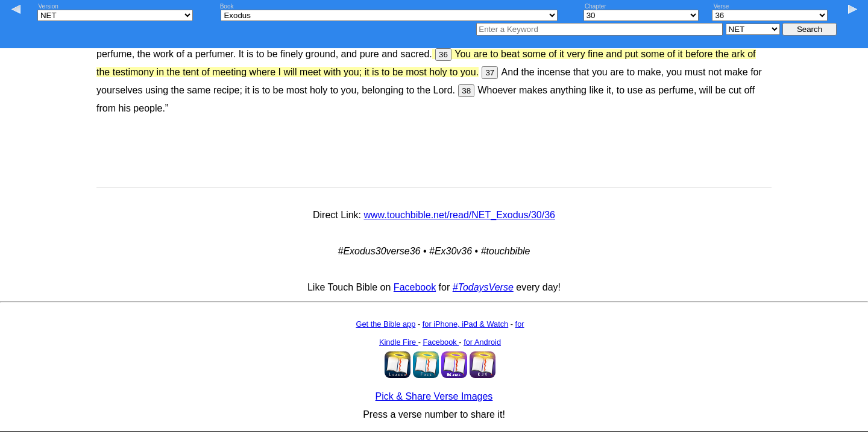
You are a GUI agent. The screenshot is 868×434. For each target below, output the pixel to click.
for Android (482, 342)
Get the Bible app (385, 324)
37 (490, 73)
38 (466, 91)
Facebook (415, 287)
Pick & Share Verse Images (434, 396)
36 (443, 55)
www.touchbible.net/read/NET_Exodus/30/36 (459, 215)
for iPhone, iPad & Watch (466, 324)
